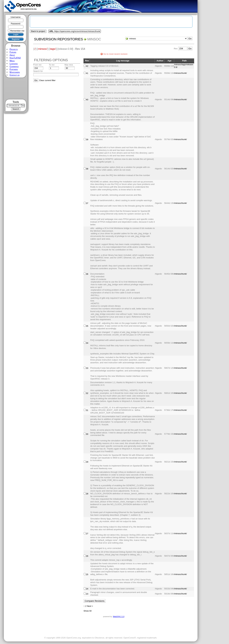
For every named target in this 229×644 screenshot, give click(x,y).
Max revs (69, 65)
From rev (37, 65)
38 (87, 169)
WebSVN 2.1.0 (119, 616)
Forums (13, 52)
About (12, 55)
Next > (90, 606)
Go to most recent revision (115, 54)
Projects (14, 49)
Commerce (14, 66)
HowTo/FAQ (15, 58)
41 (87, 73)
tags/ (53, 49)
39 (87, 139)
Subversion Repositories (58, 39)
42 (87, 66)
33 (87, 368)
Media (12, 61)
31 (87, 410)
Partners (14, 69)
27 (87, 534)
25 (87, 574)
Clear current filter (47, 80)
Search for (38, 71)
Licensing (14, 64)
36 (87, 274)
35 (87, 326)
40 (87, 100)
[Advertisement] (16, 88)
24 (87, 589)
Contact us (14, 75)
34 (87, 343)
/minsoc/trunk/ (180, 73)
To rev (52, 65)
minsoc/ (43, 49)
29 (87, 462)
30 (87, 434)
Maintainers (15, 72)
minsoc (94, 39)
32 (87, 393)
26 (87, 556)
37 (87, 203)
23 (87, 594)
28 (87, 494)
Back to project (38, 31)
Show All (87, 611)
